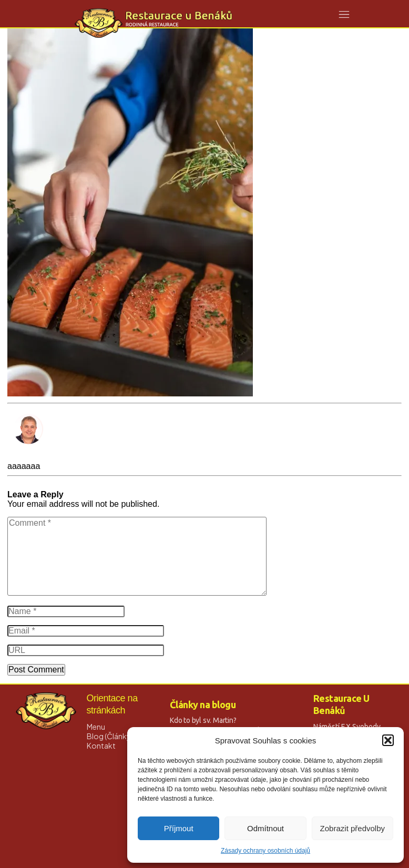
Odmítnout (265, 828)
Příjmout (179, 828)
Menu (96, 727)
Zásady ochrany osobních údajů (265, 851)
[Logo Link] (154, 23)
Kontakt (101, 746)
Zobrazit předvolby (352, 828)
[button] (388, 740)
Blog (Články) (110, 736)
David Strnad (32, 457)
